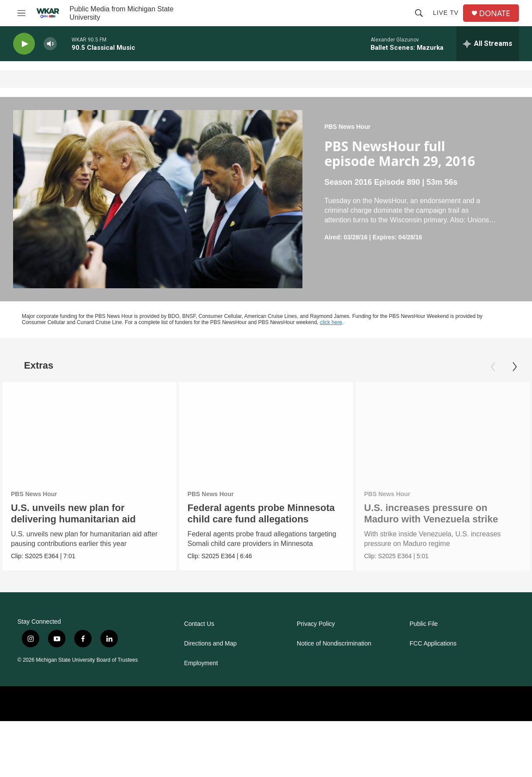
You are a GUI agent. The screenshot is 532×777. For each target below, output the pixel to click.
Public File (424, 624)
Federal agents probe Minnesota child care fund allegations (263, 513)
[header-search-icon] (419, 13)
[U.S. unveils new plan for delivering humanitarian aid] (89, 431)
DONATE (495, 13)
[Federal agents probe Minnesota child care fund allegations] (268, 431)
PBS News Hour (347, 127)
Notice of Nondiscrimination (334, 644)
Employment (201, 663)
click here (331, 322)
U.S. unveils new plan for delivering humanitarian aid (73, 513)
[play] (24, 44)
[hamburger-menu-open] (21, 13)
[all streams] (488, 44)
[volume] (50, 44)
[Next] (515, 367)
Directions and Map (211, 644)
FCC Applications (433, 644)
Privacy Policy (316, 624)
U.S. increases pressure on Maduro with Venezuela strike (436, 513)
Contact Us (199, 624)
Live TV (446, 13)
